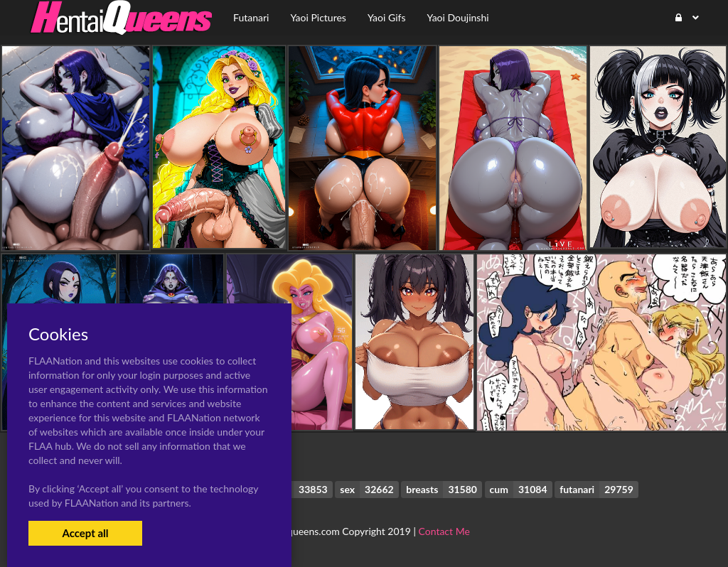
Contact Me (444, 531)
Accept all (85, 533)
